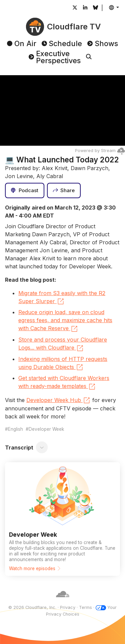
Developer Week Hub (58, 400)
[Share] (64, 190)
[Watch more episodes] (62, 519)
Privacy (68, 607)
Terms (85, 607)
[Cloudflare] (63, 601)
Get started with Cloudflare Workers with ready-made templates (64, 383)
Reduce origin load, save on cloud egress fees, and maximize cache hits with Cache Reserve (65, 321)
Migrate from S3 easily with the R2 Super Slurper (62, 298)
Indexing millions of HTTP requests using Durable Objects (63, 364)
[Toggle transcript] (42, 447)
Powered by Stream (100, 151)
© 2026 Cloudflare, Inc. (32, 607)
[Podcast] (25, 190)
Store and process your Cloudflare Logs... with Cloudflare (63, 344)
